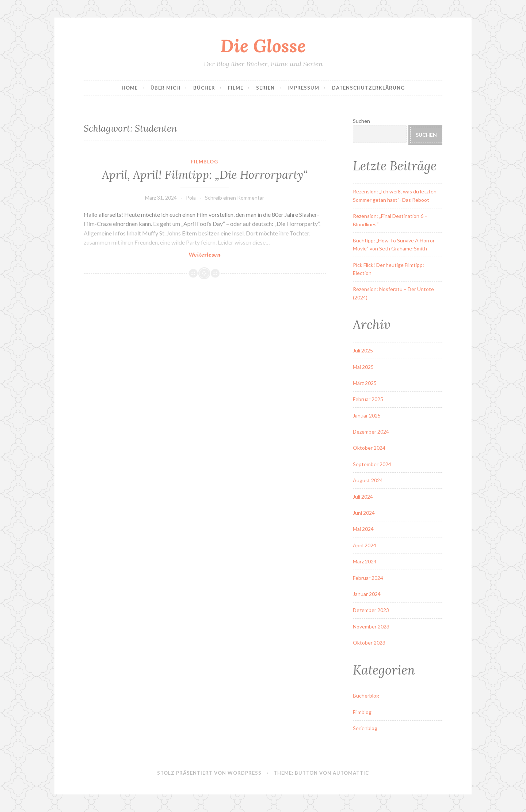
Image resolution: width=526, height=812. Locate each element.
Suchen (361, 121)
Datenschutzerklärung (368, 88)
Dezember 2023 (371, 610)
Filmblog (205, 162)
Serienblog (365, 728)
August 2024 (368, 480)
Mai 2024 (363, 529)
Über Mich (165, 88)
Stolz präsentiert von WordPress (209, 773)
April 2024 (365, 545)
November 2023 (371, 626)
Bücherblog (366, 696)
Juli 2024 (363, 497)
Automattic (351, 773)
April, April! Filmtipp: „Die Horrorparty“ (205, 175)
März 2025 (365, 383)
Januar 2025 (367, 416)
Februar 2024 (368, 578)
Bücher (204, 88)
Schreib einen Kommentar (235, 198)
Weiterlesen (222, 254)
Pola (191, 198)
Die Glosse (263, 46)
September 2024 (372, 464)
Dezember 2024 (371, 432)
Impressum (303, 88)
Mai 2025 (363, 367)
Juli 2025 (363, 350)
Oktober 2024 (369, 448)
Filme (236, 88)
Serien (265, 88)
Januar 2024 (367, 594)
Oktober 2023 (369, 643)
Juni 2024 (364, 513)
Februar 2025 (368, 399)
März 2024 (365, 561)
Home (130, 88)
